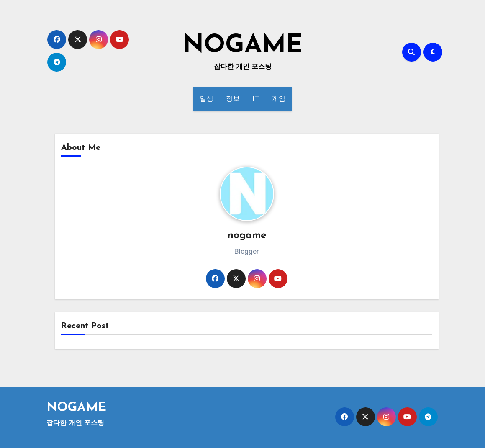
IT (256, 99)
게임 (278, 99)
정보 (233, 99)
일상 (207, 99)
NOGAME (242, 46)
